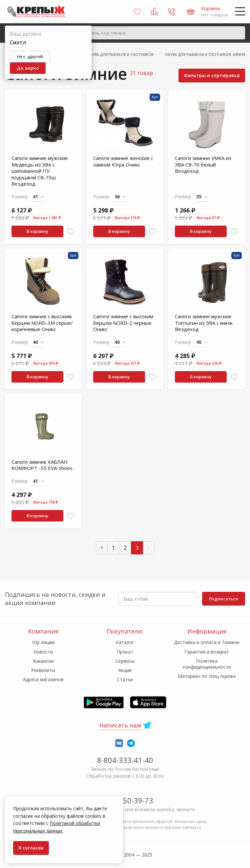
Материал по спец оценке (207, 676)
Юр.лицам (43, 642)
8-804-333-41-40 (125, 760)
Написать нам (120, 725)
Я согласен (31, 848)
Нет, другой (30, 56)
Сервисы (125, 661)
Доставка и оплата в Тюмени (207, 642)
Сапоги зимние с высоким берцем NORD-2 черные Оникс (123, 323)
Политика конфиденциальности (207, 664)
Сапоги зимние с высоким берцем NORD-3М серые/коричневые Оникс (42, 323)
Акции (125, 670)
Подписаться (224, 599)
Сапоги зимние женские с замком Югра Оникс (123, 161)
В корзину (37, 231)
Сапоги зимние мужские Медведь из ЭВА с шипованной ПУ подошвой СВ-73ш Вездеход (40, 171)
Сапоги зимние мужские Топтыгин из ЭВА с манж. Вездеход (204, 323)
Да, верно (28, 68)
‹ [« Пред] (102, 547)
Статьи (125, 679)
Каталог (125, 642)
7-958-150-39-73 (125, 800)
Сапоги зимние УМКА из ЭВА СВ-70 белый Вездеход (203, 164)
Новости (43, 652)
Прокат (125, 652)
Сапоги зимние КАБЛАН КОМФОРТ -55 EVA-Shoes (42, 465)
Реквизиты (43, 670)
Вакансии (43, 661)
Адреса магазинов (43, 679)
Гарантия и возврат (207, 652)
